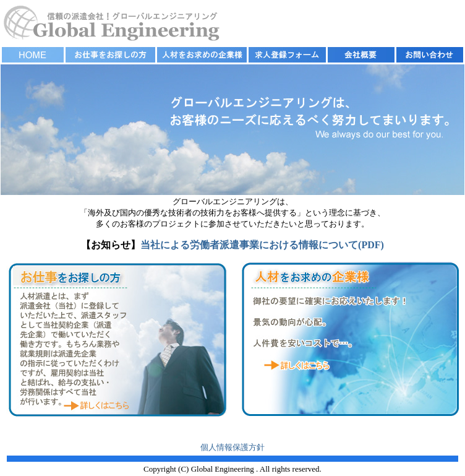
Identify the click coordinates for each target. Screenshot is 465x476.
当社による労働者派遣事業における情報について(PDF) (262, 245)
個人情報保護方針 (232, 447)
